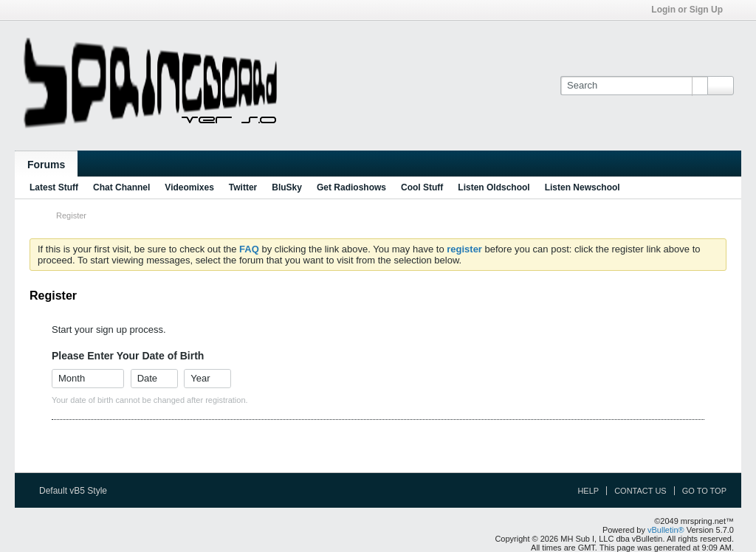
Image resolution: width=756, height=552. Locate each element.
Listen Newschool (583, 187)
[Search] (634, 86)
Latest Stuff (54, 187)
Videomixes (189, 187)
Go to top (704, 491)
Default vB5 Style (78, 491)
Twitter (243, 187)
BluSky (287, 187)
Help (588, 491)
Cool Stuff (422, 187)
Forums (46, 165)
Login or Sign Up (692, 10)
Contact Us (640, 491)
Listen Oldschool (494, 187)
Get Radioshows (351, 187)
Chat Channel (121, 187)
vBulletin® (666, 530)
